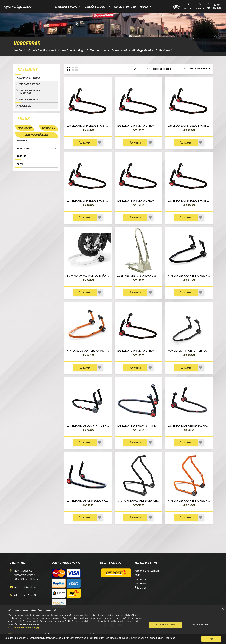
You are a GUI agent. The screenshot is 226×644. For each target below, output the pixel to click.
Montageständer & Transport (29, 92)
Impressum (141, 583)
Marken (144, 7)
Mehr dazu (170, 640)
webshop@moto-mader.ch (30, 587)
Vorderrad (25, 106)
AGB (137, 575)
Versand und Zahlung (147, 571)
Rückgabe (141, 588)
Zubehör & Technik (29, 78)
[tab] (36, 70)
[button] (76, 628)
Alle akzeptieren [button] (165, 625)
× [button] (222, 609)
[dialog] (113, 625)
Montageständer (28, 99)
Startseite (20, 50)
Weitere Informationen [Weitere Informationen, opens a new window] (30, 624)
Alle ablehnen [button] (200, 625)
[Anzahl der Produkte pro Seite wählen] (141, 69)
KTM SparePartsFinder (125, 7)
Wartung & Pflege (29, 84)
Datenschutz (142, 579)
